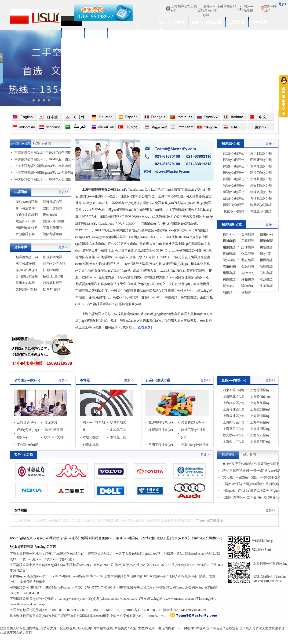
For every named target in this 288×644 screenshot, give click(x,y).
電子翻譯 (229, 247)
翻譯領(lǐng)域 (232, 224)
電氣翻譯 (229, 273)
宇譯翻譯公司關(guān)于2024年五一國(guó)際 (46, 159)
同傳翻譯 (107, 520)
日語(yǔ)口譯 (91, 520)
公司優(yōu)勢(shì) (27, 380)
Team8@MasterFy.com (72, 599)
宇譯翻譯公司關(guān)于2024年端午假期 (43, 153)
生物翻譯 (266, 286)
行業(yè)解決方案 (158, 380)
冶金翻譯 (248, 279)
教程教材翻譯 (53, 283)
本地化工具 (118, 430)
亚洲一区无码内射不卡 (165, 628)
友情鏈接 (21, 510)
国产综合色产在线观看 (223, 628)
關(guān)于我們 (171, 22)
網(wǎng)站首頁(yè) (24, 538)
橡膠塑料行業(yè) (161, 430)
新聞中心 (96, 33)
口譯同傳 (237, 22)
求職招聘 (230, 6)
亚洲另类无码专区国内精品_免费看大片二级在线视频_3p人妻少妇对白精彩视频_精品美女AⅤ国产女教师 (74, 628)
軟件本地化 (118, 422)
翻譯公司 (188, 520)
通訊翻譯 (248, 260)
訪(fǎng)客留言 (45, 547)
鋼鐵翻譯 (229, 279)
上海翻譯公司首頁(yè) (184, 8)
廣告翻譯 (266, 247)
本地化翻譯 (91, 437)
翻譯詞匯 (87, 538)
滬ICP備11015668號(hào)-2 (149, 576)
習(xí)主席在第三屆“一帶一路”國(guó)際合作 (253, 471)
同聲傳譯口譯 (53, 202)
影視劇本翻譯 (53, 257)
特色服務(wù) (105, 538)
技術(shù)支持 (54, 437)
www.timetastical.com (180, 599)
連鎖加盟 (163, 538)
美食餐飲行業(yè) (193, 422)
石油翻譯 (266, 273)
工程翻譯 (248, 241)
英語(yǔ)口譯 (72, 520)
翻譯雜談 (228, 455)
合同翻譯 (248, 234)
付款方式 (149, 33)
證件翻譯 (248, 247)
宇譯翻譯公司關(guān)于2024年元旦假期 (43, 179)
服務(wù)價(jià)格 (206, 22)
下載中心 (197, 538)
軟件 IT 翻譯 (52, 289)
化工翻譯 (248, 254)
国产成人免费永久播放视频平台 (262, 628)
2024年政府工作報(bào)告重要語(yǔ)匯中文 (252, 464)
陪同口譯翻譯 (53, 208)
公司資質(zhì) (26, 422)
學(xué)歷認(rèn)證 (180, 33)
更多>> (63, 192)
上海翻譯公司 (25, 520)
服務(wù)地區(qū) (234, 380)
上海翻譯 (167, 520)
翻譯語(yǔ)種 (231, 143)
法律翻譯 (266, 267)
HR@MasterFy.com (58, 587)
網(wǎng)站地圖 (250, 8)
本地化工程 (118, 437)
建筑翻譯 (229, 254)
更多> (282, 4)
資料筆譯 (260, 22)
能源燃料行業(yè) (161, 422)
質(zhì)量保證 (54, 430)
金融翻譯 (248, 267)
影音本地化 (91, 445)
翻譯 (178, 520)
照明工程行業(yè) (161, 445)
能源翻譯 (266, 279)
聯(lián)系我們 (271, 8)
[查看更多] (144, 327)
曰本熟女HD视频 (194, 628)
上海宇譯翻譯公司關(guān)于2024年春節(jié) (45, 173)
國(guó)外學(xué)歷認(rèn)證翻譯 (138, 520)
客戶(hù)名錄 (23, 455)
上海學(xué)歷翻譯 (48, 520)
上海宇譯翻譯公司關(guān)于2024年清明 (43, 166)
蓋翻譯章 (27, 547)
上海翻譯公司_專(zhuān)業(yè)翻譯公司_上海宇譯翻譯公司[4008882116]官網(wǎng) (34, 18)
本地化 (85, 380)
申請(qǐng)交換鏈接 (209, 520)
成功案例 (73, 33)
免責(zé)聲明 (180, 538)
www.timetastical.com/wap (27, 604)
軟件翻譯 (266, 260)
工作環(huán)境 (28, 445)
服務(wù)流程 (123, 33)
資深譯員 (51, 422)
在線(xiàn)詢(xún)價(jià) (211, 10)
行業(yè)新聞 (42, 143)
